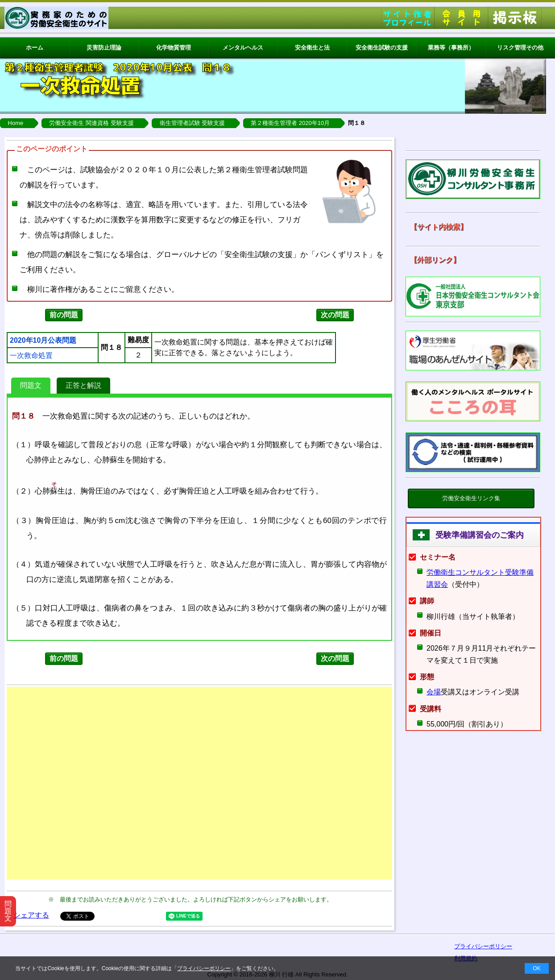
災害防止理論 (104, 48)
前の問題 (64, 315)
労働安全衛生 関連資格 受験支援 (91, 123)
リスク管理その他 (520, 48)
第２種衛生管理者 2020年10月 (290, 123)
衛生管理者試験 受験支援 (193, 123)
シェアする (31, 915)
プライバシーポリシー (204, 968)
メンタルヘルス (243, 48)
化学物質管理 (174, 48)
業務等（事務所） (451, 48)
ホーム (35, 48)
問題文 (31, 385)
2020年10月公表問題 (43, 341)
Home (16, 123)
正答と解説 (83, 385)
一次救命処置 (31, 356)
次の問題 (335, 315)
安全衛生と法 (312, 48)
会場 (434, 692)
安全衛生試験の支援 (382, 48)
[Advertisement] (199, 783)
